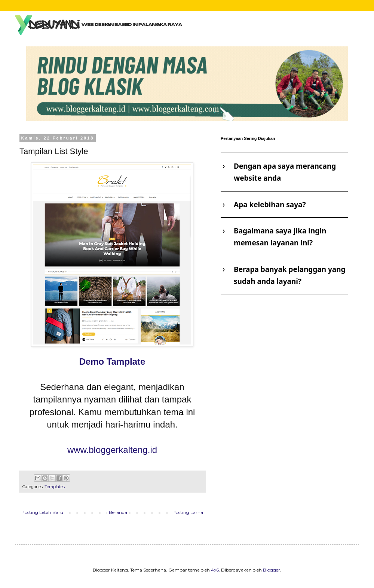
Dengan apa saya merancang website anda (285, 172)
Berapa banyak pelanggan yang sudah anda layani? (290, 275)
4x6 (215, 570)
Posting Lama (188, 512)
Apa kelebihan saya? (270, 205)
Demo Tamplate (112, 362)
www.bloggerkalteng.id (112, 450)
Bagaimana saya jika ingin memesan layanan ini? (280, 237)
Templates (55, 487)
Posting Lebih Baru (42, 512)
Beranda (118, 512)
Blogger (272, 570)
